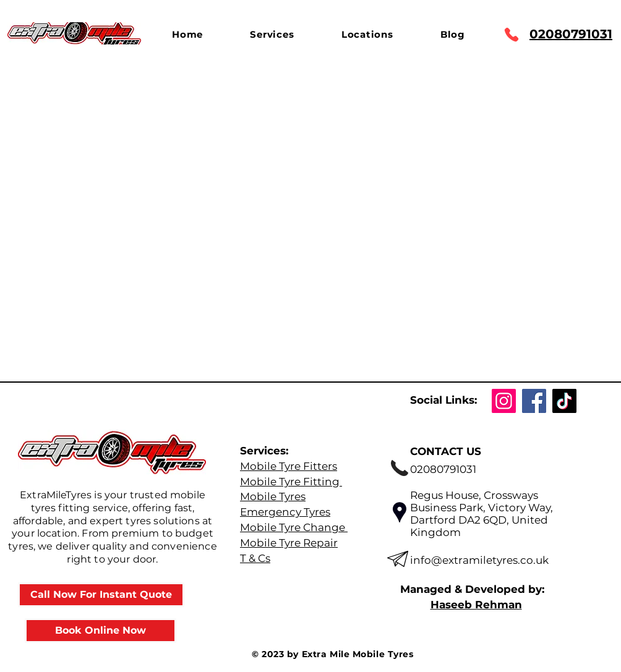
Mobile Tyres (273, 496)
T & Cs (255, 558)
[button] (272, 34)
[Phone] (512, 35)
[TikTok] (564, 401)
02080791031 (571, 34)
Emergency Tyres (285, 512)
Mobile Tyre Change (294, 527)
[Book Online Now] (101, 631)
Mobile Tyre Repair (289, 543)
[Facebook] (534, 401)
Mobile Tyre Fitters (289, 466)
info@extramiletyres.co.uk (479, 560)
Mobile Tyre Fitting (291, 482)
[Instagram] (504, 401)
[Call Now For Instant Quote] (101, 595)
